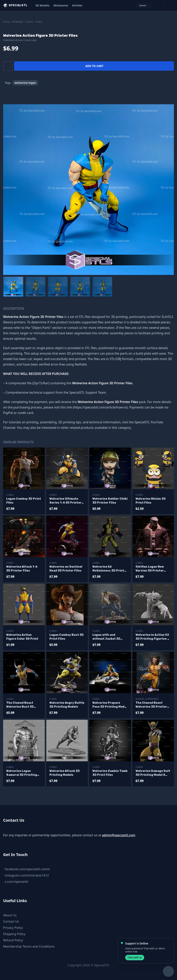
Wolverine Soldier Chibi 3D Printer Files (110, 501)
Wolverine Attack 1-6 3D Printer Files (22, 569)
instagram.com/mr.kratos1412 (27, 875)
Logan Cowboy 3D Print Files (24, 501)
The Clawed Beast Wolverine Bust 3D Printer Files (20, 705)
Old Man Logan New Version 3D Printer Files (150, 569)
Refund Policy (13, 940)
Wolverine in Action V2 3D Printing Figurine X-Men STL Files (153, 637)
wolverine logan (25, 83)
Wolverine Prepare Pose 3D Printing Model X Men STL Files (110, 705)
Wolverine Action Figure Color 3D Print (22, 637)
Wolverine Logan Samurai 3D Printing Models (22, 773)
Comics (29, 22)
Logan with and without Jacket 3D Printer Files (106, 637)
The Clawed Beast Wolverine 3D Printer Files (151, 705)
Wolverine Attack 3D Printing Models (65, 773)
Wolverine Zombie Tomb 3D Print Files (110, 773)
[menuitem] (13, 287)
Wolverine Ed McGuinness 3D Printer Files (110, 569)
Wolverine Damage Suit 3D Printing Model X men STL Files (153, 773)
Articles (77, 5)
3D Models (42, 5)
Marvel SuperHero (147, 699)
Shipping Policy (14, 934)
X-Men (39, 22)
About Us (10, 915)
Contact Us (11, 921)
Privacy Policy (13, 928)
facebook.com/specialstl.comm (27, 869)
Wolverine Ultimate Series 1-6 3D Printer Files (65, 501)
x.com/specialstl (16, 882)
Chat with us (135, 957)
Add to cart (94, 66)
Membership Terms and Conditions (29, 946)
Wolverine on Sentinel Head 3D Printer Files (66, 569)
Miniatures (61, 5)
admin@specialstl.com (119, 835)
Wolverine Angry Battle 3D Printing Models (67, 705)
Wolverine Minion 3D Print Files (151, 501)
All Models (18, 22)
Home (6, 22)
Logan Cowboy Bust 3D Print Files (67, 637)
